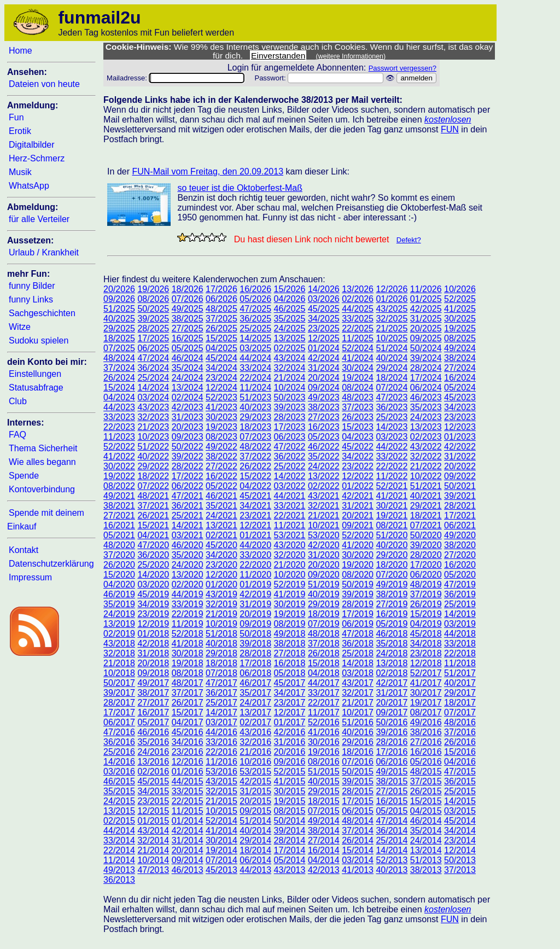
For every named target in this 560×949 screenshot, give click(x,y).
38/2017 (153, 693)
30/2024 (358, 368)
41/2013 (358, 870)
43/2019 (221, 594)
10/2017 (358, 712)
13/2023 (426, 427)
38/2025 (188, 319)
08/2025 (460, 338)
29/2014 (255, 840)
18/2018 (221, 663)
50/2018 (255, 634)
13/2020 (188, 575)
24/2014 (426, 840)
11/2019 (188, 624)
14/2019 (460, 614)
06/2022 (188, 486)
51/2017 (460, 673)
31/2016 (290, 742)
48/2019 (426, 584)
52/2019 (290, 584)
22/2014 (119, 850)
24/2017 (255, 703)
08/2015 (290, 811)
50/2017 (119, 683)
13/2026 (358, 289)
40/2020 (392, 545)
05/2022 (221, 486)
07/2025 (119, 348)
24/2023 (426, 417)
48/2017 (188, 683)
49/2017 (153, 683)
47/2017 (221, 683)
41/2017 (426, 683)
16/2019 (392, 614)
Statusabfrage (36, 388)
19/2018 (188, 663)
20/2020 (324, 565)
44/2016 (221, 732)
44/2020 (255, 545)
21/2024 (290, 378)
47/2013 (153, 870)
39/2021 (460, 496)
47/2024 (153, 358)
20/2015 (255, 801)
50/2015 (358, 772)
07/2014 (221, 860)
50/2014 (290, 821)
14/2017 (221, 712)
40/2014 (255, 831)
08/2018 (188, 673)
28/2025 (153, 328)
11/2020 (255, 575)
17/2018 (255, 663)
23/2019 (153, 614)
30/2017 (426, 693)
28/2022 (188, 466)
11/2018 (460, 663)
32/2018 (119, 653)
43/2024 (290, 358)
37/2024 (119, 368)
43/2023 (153, 407)
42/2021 (358, 496)
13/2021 (221, 525)
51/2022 (153, 447)
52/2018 (188, 634)
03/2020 (153, 584)
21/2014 (153, 850)
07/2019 (324, 624)
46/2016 (153, 732)
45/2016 (188, 732)
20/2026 (119, 289)
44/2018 (460, 634)
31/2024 (324, 368)
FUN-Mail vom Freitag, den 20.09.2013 (208, 171)
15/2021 (153, 525)
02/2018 (392, 673)
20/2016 (290, 752)
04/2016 (460, 762)
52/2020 (358, 535)
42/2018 (153, 644)
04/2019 (426, 624)
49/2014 (324, 821)
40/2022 (153, 456)
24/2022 (324, 466)
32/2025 (392, 319)
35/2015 (119, 791)
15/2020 (119, 575)
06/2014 (255, 860)
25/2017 (221, 703)
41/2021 (392, 496)
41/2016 (324, 732)
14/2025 (255, 338)
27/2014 (324, 840)
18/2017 (460, 703)
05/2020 (460, 575)
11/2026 (426, 289)
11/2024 (255, 388)
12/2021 (255, 525)
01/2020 (221, 584)
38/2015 (392, 781)
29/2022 (153, 466)
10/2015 (221, 811)
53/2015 (255, 772)
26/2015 (426, 791)
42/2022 (460, 447)
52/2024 (358, 348)
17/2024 (426, 378)
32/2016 (255, 742)
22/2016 (221, 752)
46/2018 (392, 634)
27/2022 (221, 466)
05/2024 (460, 388)
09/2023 (188, 437)
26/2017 (188, 703)
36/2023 (392, 407)
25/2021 (188, 516)
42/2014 (188, 831)
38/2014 (324, 831)
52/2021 (392, 486)
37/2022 (255, 456)
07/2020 (392, 575)
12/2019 (153, 624)
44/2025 (358, 309)
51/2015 (324, 772)
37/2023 (358, 407)
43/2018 (119, 644)
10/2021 (324, 525)
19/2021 (392, 516)
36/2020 (153, 555)
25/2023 (392, 417)
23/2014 (460, 840)
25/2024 (153, 378)
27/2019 (392, 604)
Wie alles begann (42, 462)
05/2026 (255, 299)
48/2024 (119, 358)
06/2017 (119, 722)
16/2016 (426, 752)
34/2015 (153, 791)
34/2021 (255, 506)
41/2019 (290, 594)
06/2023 (290, 437)
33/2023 (119, 417)
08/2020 (358, 575)
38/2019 (392, 594)
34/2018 (426, 644)
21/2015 (221, 801)
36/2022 (290, 456)
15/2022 (255, 476)
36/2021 (188, 506)
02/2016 (153, 772)
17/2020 (426, 565)
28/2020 (426, 555)
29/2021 (426, 506)
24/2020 (188, 565)
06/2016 (392, 762)
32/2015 (221, 791)
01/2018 (153, 634)
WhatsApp (29, 186)
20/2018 (153, 663)
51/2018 (221, 634)
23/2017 (290, 703)
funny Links (31, 299)
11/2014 (119, 860)
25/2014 (392, 840)
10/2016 (255, 762)
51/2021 (426, 486)
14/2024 (153, 388)
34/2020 (221, 555)
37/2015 (426, 781)
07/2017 (460, 712)
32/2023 (153, 417)
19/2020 (358, 565)
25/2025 (255, 328)
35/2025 (290, 319)
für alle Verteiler (39, 219)
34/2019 (153, 604)
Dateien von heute (44, 84)
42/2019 (255, 594)
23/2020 (221, 565)
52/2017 (426, 673)
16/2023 (324, 427)
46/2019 (119, 594)
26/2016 (460, 742)
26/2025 (221, 328)
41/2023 (221, 407)
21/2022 (426, 466)
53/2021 (290, 535)
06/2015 (358, 811)
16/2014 (324, 850)
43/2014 (153, 831)
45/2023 (460, 397)
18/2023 (255, 427)
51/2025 (119, 309)
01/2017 (290, 722)
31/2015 (255, 791)
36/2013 (119, 880)
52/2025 (460, 299)
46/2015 (119, 781)
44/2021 (290, 496)
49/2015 (392, 772)
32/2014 (153, 840)
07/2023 (255, 437)
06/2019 (358, 624)
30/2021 (392, 506)
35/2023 (426, 407)
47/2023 (392, 397)
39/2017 (119, 693)
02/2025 (290, 348)
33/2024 (255, 368)
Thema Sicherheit (43, 448)
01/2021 (255, 535)
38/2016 (426, 732)
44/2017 (324, 683)
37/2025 (221, 319)
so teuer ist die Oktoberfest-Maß (240, 188)
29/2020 (392, 555)
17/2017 (119, 712)
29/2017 (460, 693)
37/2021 (153, 506)
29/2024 (392, 368)
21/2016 (255, 752)
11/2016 (221, 762)
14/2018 (358, 663)
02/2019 (119, 634)
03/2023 (392, 437)
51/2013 (426, 860)
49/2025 (188, 309)
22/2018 (460, 653)
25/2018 (358, 653)
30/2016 (324, 742)
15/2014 (358, 850)
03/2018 (358, 673)
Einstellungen (35, 374)
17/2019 (358, 614)
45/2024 (221, 358)
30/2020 (358, 555)
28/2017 (119, 703)
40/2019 (324, 594)
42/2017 (392, 683)
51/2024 (392, 348)
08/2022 (119, 486)
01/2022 (358, 486)
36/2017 (221, 693)
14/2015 (460, 801)
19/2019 (290, 614)
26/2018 (324, 653)
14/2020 (153, 575)
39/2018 (255, 644)
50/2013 (460, 860)
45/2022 (358, 447)
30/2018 (188, 653)
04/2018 (324, 673)
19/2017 (426, 703)
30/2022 (119, 466)
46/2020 (188, 545)
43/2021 (324, 496)
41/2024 (358, 358)
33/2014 (119, 840)
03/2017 (221, 722)
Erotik (20, 131)
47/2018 (358, 634)
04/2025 (221, 348)
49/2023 (324, 397)
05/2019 (392, 624)
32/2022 (426, 456)
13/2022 (324, 476)
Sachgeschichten (42, 313)
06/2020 (426, 575)
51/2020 (392, 535)
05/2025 (188, 348)
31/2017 (392, 693)
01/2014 (188, 821)
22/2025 (358, 328)
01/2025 (426, 299)
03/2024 (153, 397)
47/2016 (119, 732)
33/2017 (324, 693)
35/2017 (255, 693)
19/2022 (119, 476)
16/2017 (153, 712)
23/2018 (426, 653)
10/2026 (460, 289)
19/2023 (221, 427)
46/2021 (221, 496)
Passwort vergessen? (402, 68)
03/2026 (324, 299)
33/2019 (188, 604)
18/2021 (426, 516)
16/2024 (460, 378)
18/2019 (324, 614)
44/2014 (119, 831)
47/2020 (153, 545)
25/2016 (119, 752)
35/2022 (324, 456)
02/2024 (188, 397)
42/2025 (426, 309)
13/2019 (119, 624)
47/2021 (188, 496)
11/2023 (119, 437)
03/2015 (460, 811)
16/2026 (255, 289)
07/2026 (188, 299)
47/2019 (460, 584)
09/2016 (290, 762)
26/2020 (119, 565)
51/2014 (255, 821)
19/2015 (290, 801)
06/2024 (426, 388)
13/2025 (290, 338)
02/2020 (188, 584)
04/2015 (426, 811)
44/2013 (255, 870)
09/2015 (255, 811)
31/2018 (153, 653)
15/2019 (426, 614)
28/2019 (358, 604)
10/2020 (290, 575)
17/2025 (153, 338)
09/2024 (324, 388)
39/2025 (153, 319)
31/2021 (358, 506)
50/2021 (460, 486)
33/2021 (290, 506)
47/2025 (255, 309)
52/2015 (290, 772)
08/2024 (358, 388)
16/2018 (290, 663)
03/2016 (119, 772)
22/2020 (255, 565)
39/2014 (290, 831)
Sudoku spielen (39, 340)
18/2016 (358, 752)
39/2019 (358, 594)
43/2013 (290, 870)
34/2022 (358, 456)
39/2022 (188, 456)
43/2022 (426, 447)
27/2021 (119, 516)
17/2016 (392, 752)
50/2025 (153, 309)
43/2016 (255, 732)
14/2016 (119, 762)
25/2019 (460, 604)
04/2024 (119, 397)
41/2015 (290, 781)
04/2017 (188, 722)
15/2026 (290, 289)
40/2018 (221, 644)
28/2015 (358, 791)
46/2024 (188, 358)
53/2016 (221, 772)
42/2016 (290, 732)
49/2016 (426, 722)
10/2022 (426, 476)
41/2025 (460, 309)
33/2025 (358, 319)
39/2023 (290, 407)
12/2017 (290, 712)
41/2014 (221, 831)
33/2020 (255, 555)
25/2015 (460, 791)
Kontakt (24, 550)
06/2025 (153, 348)
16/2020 (460, 565)
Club (18, 401)
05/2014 (290, 860)
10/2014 (153, 860)
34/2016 (188, 742)
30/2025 (460, 319)
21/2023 (153, 427)
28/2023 (290, 417)
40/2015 (324, 781)
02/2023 (426, 437)
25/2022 (290, 466)
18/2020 (392, 565)
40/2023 (255, 407)
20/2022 (460, 466)
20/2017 (392, 703)
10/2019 (221, 624)
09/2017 (392, 712)
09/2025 (426, 338)
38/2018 (290, 644)
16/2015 (392, 801)
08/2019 (290, 624)
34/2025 (324, 319)
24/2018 (392, 653)
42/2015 (255, 781)
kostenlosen (448, 120)
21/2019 (221, 614)
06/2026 (221, 299)
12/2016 (188, 762)
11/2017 (324, 712)
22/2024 (255, 378)
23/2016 (188, 752)
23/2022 (358, 466)
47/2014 (392, 821)
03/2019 (460, 624)
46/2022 (324, 447)
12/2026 (392, 289)
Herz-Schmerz (37, 158)
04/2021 (153, 535)
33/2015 (188, 791)
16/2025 (188, 338)
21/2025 (392, 328)
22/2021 (290, 516)
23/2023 (460, 417)
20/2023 (188, 427)
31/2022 (460, 456)
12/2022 (358, 476)
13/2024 (188, 388)
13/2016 (153, 762)
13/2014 (426, 850)
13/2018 (392, 663)
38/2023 (324, 407)
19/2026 (153, 289)
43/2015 (221, 781)
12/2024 (221, 388)
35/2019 (119, 604)
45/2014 (460, 821)
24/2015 (119, 801)
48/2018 (324, 634)
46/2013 (188, 870)
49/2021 (119, 496)
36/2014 (392, 831)
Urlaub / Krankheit (44, 252)
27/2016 (426, 742)
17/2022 (188, 476)
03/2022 (290, 486)
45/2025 (324, 309)
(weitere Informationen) (351, 56)
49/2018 (290, 634)
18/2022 (153, 476)
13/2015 (119, 811)
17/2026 (221, 289)
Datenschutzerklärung (51, 564)
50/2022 (188, 447)
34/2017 (290, 693)
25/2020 (153, 565)
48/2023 (358, 397)
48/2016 (460, 722)
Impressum (30, 577)
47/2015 (460, 772)
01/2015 (153, 821)
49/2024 (460, 348)
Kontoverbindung (42, 489)
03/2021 (188, 535)
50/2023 (290, 397)
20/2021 (358, 516)
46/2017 (255, 683)
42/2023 (188, 407)
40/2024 (392, 358)
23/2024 (221, 378)
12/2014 (460, 850)
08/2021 (392, 525)
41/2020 (358, 545)
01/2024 (324, 348)
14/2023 (392, 427)
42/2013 (324, 870)
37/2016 (460, 732)
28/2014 (290, 840)
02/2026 (358, 299)
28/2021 (460, 506)
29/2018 (221, 653)
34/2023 (460, 407)
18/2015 (324, 801)
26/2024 (119, 378)
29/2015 (324, 791)
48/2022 (255, 447)
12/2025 (324, 338)
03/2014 (358, 860)
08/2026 (153, 299)
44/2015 (188, 781)
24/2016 (153, 752)
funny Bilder (32, 286)
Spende (24, 476)
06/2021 (460, 525)
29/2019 (324, 604)
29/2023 (255, 417)
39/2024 (426, 358)
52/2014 (221, 821)
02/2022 (324, 486)
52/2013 (392, 860)
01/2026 (392, 299)
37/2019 (426, 594)
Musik (20, 172)
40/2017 (460, 683)
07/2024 (392, 388)
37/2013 (460, 870)
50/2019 (358, 584)
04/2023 (358, 437)
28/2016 (392, 742)
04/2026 (290, 299)
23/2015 (153, 801)
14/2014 (392, 850)
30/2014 (221, 840)
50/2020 (426, 535)
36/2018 (358, 644)
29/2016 (358, 742)
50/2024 (426, 348)
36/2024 (153, 368)
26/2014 (358, 840)
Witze (20, 327)
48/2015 (426, 772)
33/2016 (221, 742)
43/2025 (392, 309)
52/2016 (324, 722)
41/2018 (188, 644)
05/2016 (426, 762)
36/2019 (460, 594)
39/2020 (426, 545)
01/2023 (460, 437)
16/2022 (221, 476)
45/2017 (290, 683)
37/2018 (324, 644)
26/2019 (426, 604)
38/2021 (119, 506)
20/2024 (324, 378)
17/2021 (460, 516)
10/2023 (153, 437)
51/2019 (324, 584)
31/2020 (324, 555)
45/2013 (221, 870)
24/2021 (221, 516)
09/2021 (358, 525)
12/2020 (221, 575)
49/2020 (460, 535)
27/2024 (460, 368)
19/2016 (324, 752)
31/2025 (426, 319)
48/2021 (153, 496)
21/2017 (358, 703)
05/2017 (153, 722)
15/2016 (460, 752)
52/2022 (119, 447)
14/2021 (188, 525)
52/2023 (221, 397)
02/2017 (255, 722)
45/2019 (153, 594)
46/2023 (426, 397)
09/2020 (324, 575)
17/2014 (290, 850)
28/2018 (255, 653)
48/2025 (221, 309)
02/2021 (221, 535)
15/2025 (221, 338)
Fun (16, 117)
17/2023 (290, 427)
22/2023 (119, 427)
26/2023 (358, 417)
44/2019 (188, 594)
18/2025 (119, 338)
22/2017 (324, 703)
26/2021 (153, 516)
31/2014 (188, 840)
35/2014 (426, 831)
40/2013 (392, 870)
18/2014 (255, 850)
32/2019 (221, 604)
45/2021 (255, 496)
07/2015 (324, 811)
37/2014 (358, 831)
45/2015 (153, 781)
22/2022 (392, 466)
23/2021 (255, 516)
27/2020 (460, 555)
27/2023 (324, 417)
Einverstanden (278, 56)
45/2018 (426, 634)
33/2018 (460, 644)
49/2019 (392, 584)
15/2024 (119, 388)
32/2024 (290, 368)
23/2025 (324, 328)
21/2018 (119, 663)
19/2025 (460, 328)
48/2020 (119, 545)
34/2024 (221, 368)
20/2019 (255, 614)
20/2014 (188, 850)
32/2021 (324, 506)
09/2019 (255, 624)
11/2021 (290, 525)
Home (21, 51)
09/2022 (460, 476)
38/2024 (460, 358)
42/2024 (324, 358)
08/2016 (324, 762)
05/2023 (324, 437)
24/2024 (188, 378)
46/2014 (426, 821)
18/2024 (392, 378)
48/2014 (358, 821)
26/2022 (255, 466)
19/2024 (358, 378)
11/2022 (392, 476)
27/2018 (290, 653)
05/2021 (119, 535)
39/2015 (358, 781)
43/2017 (358, 683)
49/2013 (119, 870)
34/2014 (460, 831)
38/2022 (221, 456)
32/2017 (358, 693)
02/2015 (119, 821)
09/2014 (188, 860)
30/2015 (290, 791)
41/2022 (119, 456)
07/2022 (153, 486)
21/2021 (324, 516)
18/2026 (188, 289)
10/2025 (392, 338)
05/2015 (392, 811)
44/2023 (119, 407)
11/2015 (188, 811)
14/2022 (290, 476)
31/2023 (188, 417)
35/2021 (221, 506)
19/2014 (221, 850)
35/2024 (188, 368)
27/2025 (188, 328)
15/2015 (426, 801)
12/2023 (460, 427)
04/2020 (119, 584)
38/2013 (426, 870)
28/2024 (426, 368)
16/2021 (119, 525)
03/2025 (255, 348)
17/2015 (358, 801)
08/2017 (426, 712)
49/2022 (221, 447)
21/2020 (290, 565)
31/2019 (255, 604)
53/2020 (324, 535)
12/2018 (426, 663)
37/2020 (119, 555)
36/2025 (255, 319)
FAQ (17, 435)
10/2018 (119, 673)
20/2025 (426, 328)
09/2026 (119, 299)
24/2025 (290, 328)
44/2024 (255, 358)
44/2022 (392, 447)
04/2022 (255, 486)
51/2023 (255, 397)
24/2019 (119, 614)
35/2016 (153, 742)
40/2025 (119, 319)
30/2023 (221, 417)
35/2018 (392, 644)
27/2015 (392, 791)
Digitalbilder (32, 145)
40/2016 (358, 732)
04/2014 (324, 860)
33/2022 (392, 456)
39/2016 (392, 732)
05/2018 (290, 673)
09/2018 (153, 673)
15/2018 (324, 663)
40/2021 (426, 496)
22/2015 (188, 801)
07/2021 (426, 525)
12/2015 (153, 811)
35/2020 (188, 555)
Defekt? (409, 240)
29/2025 (119, 328)
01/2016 (188, 772)
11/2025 (358, 338)
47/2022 (290, 447)
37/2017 (188, 693)
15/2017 (188, 712)
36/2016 (119, 742)
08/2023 (221, 437)
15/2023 (358, 427)
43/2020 (290, 545)
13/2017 (255, 712)
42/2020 (324, 545)
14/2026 (324, 289)
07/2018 (221, 673)
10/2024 (290, 388)
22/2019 (188, 614)
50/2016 (392, 722)
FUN (450, 129)
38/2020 (460, 545)
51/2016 (358, 722)
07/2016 (358, 762)
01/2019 (255, 584)
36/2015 (460, 781)
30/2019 (290, 604)
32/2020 (290, 555)
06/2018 (255, 673)
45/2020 (221, 545)
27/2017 (153, 703)
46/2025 (290, 309)
